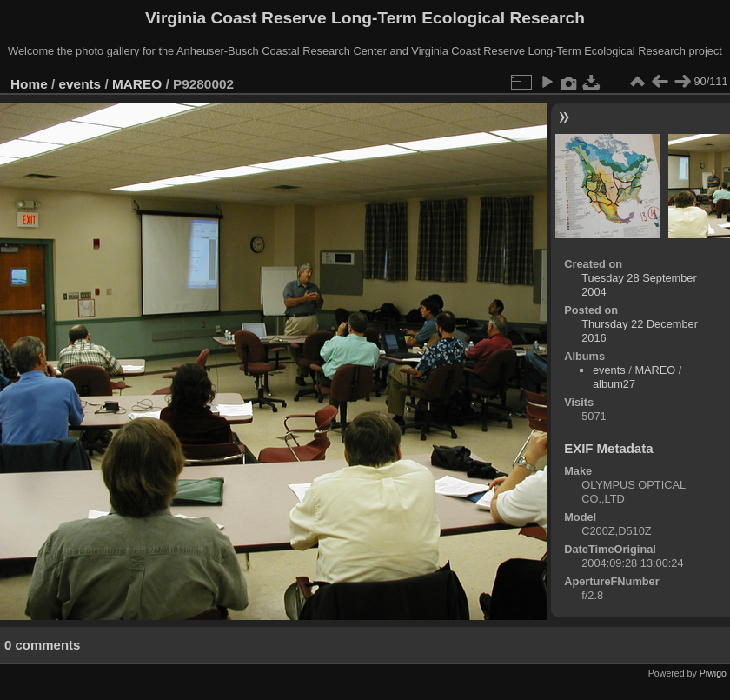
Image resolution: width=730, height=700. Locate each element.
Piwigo (713, 673)
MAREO (137, 84)
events (80, 84)
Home (29, 84)
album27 (614, 384)
